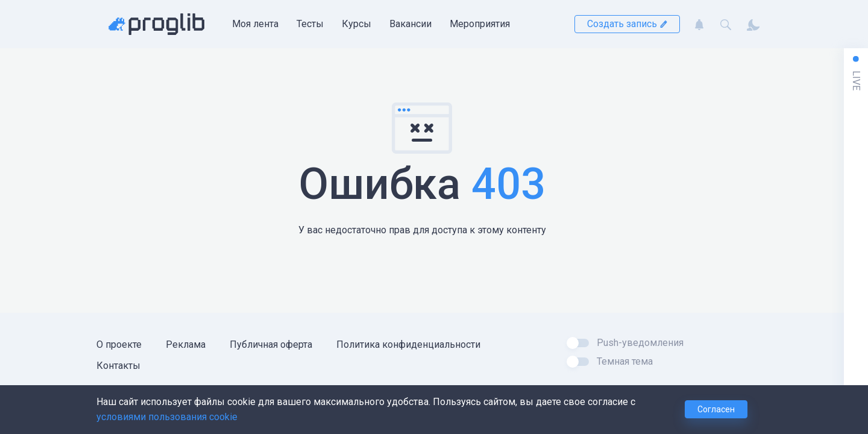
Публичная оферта (271, 344)
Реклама (186, 344)
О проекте (119, 344)
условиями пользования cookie (167, 417)
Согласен (716, 409)
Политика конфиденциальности (408, 344)
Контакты (118, 366)
